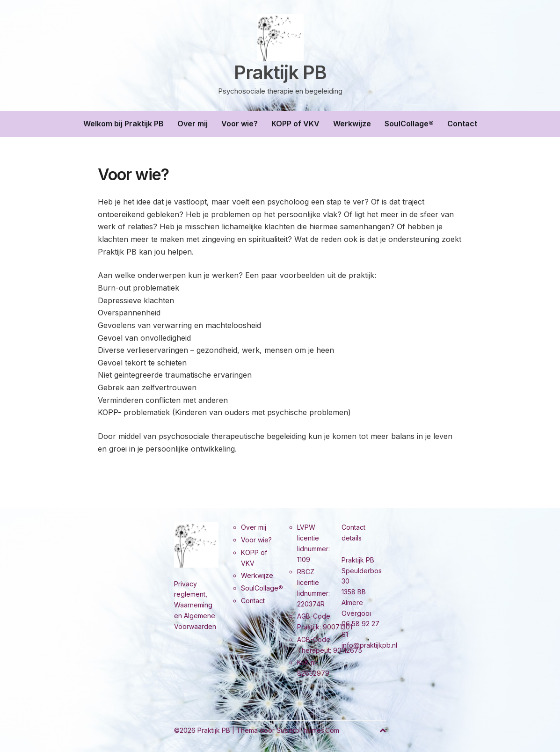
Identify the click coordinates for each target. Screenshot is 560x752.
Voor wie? (240, 124)
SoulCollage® (409, 124)
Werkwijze (352, 124)
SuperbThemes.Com (308, 730)
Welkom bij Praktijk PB (124, 124)
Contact (462, 124)
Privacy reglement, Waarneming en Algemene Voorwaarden (195, 605)
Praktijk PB (280, 73)
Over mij (193, 124)
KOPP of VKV (295, 124)
